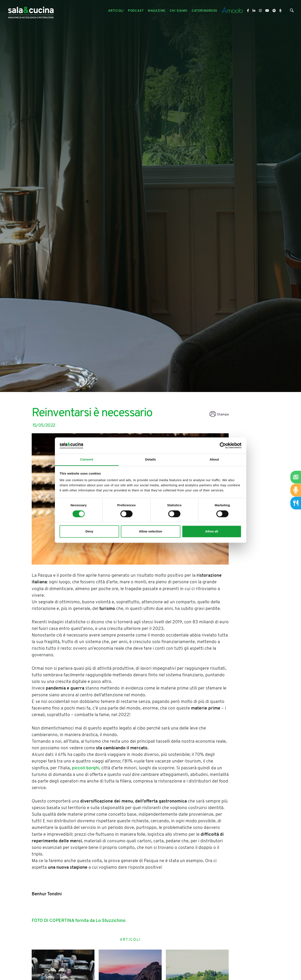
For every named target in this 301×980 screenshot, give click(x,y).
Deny (89, 531)
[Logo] (31, 11)
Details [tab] (151, 460)
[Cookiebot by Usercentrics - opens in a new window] (223, 445)
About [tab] (214, 460)
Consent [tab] (87, 460)
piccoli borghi (86, 768)
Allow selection (150, 531)
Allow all (212, 531)
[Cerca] (292, 11)
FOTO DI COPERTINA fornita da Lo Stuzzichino (79, 921)
